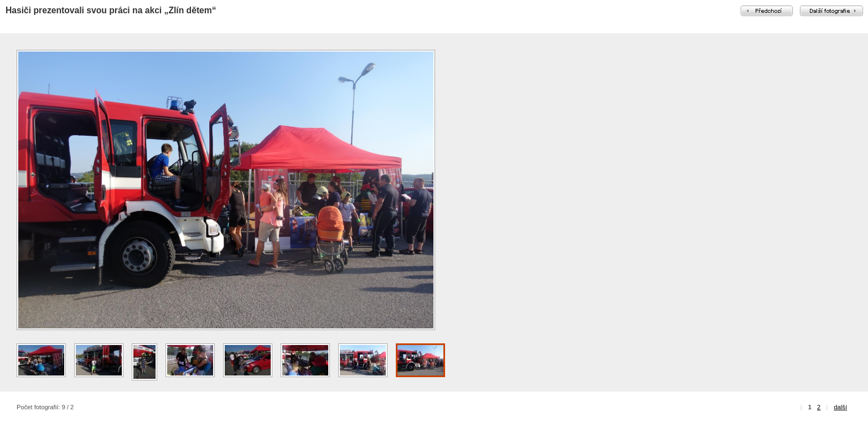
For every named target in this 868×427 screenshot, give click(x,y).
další (840, 407)
